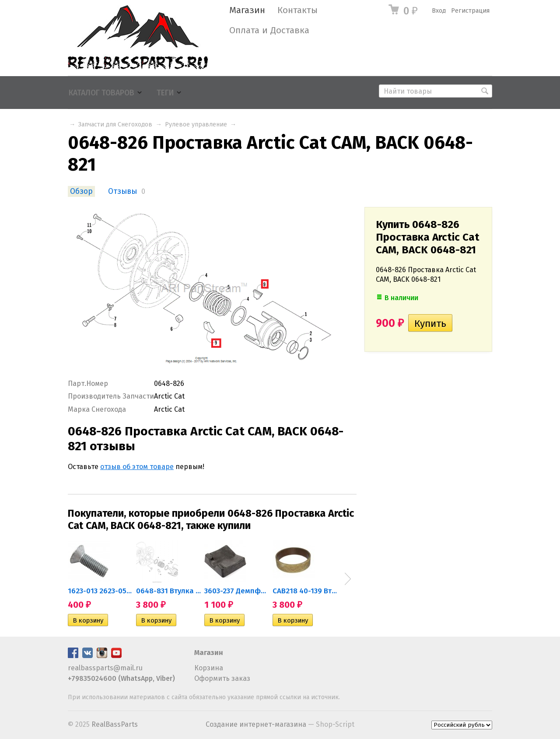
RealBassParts (115, 724)
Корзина (209, 668)
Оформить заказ (222, 678)
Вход (439, 11)
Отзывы (122, 191)
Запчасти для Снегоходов (115, 124)
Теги (165, 93)
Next (348, 579)
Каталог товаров (101, 93)
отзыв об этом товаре (137, 467)
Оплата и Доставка (269, 30)
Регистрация (470, 11)
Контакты (297, 10)
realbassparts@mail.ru (105, 668)
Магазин (247, 10)
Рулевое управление (196, 124)
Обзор (81, 191)
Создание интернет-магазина (256, 724)
